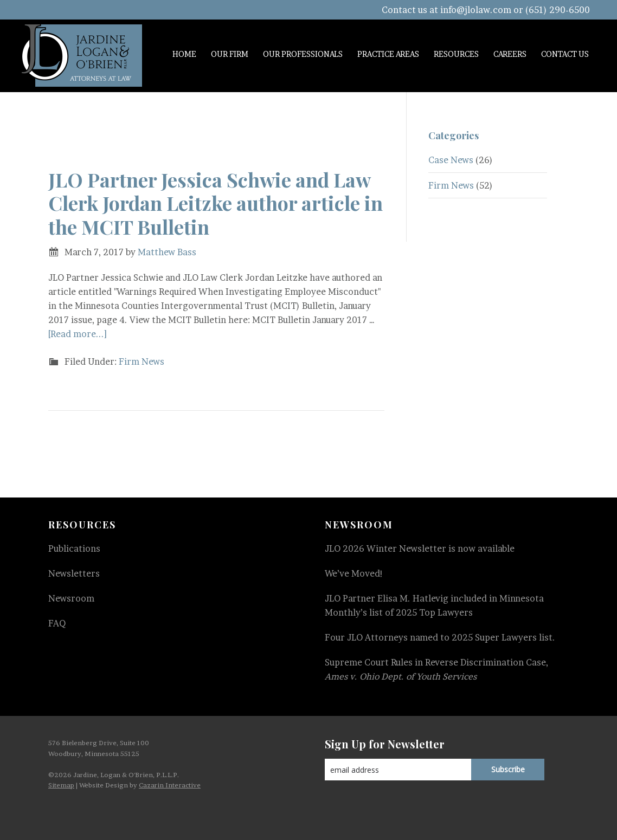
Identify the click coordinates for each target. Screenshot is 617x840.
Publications (74, 548)
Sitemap (61, 785)
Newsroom (71, 598)
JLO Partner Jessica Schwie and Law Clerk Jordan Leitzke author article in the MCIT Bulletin (216, 203)
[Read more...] (78, 334)
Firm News (142, 361)
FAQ (57, 623)
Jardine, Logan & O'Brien (82, 56)
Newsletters (74, 573)
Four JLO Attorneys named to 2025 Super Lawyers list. (440, 637)
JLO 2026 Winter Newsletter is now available (420, 548)
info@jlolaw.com (476, 10)
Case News (451, 160)
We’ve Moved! (354, 573)
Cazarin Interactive (170, 785)
